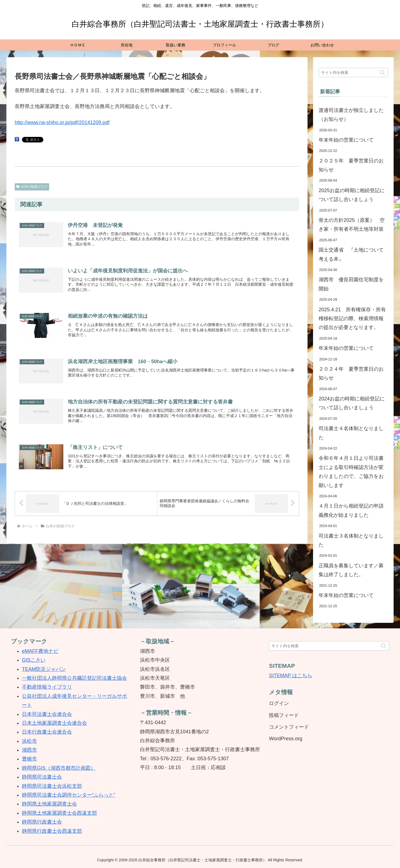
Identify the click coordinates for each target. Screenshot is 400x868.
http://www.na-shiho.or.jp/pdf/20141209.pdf (62, 122)
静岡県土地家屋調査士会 (49, 804)
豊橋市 (29, 759)
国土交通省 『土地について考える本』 (351, 254)
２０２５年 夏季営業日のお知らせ (351, 165)
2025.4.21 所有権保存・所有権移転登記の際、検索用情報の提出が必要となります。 (352, 319)
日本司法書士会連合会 (47, 714)
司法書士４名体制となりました (351, 433)
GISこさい (34, 660)
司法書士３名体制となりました (351, 540)
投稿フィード (284, 715)
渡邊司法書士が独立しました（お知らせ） (351, 115)
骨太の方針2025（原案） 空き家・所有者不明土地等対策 (352, 225)
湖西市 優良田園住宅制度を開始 (351, 284)
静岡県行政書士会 (42, 822)
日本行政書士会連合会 (47, 732)
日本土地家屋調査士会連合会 (54, 723)
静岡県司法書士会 (42, 777)
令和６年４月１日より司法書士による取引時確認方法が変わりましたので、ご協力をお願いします (351, 472)
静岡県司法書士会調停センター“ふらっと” (69, 795)
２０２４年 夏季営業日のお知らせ (351, 373)
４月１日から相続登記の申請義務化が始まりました (351, 510)
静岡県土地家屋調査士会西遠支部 (59, 813)
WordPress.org (286, 739)
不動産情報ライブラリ (47, 687)
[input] (353, 72)
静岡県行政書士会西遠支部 (52, 831)
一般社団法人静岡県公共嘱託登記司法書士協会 (74, 678)
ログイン (279, 703)
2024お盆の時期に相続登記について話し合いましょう (352, 403)
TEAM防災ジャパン (44, 669)
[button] (382, 72)
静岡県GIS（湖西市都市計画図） (59, 768)
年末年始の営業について (346, 140)
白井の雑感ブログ (32, 187)
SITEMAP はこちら (291, 676)
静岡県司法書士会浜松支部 (52, 786)
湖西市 (29, 750)
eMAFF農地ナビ (40, 651)
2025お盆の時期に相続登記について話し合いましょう (352, 195)
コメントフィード (289, 727)
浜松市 (29, 741)
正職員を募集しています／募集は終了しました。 (351, 570)
